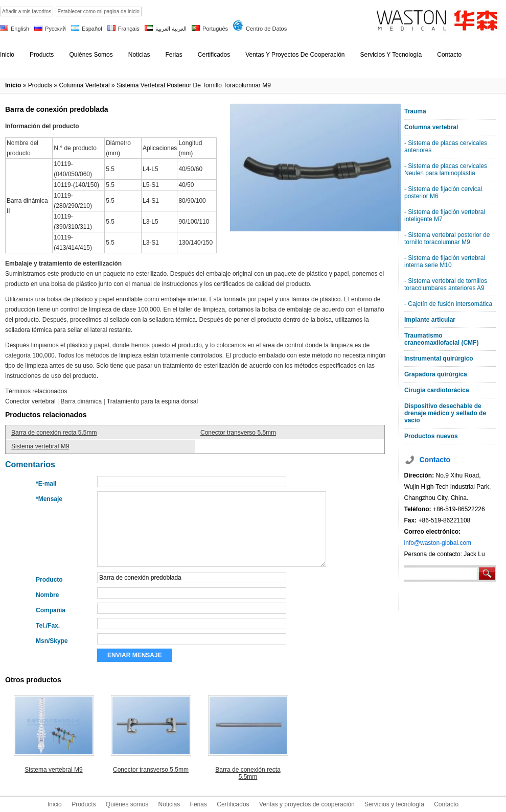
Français (129, 29)
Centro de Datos (266, 29)
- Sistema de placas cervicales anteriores (446, 147)
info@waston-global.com (438, 543)
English (20, 29)
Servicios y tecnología (394, 804)
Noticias (169, 804)
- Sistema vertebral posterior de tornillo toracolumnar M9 (447, 238)
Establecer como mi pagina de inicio (99, 11)
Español (92, 29)
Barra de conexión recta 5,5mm (54, 433)
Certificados (233, 804)
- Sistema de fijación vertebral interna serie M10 (445, 261)
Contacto (446, 804)
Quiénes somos (127, 804)
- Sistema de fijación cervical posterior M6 (443, 193)
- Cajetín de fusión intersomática (448, 304)
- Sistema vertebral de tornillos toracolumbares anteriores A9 (446, 284)
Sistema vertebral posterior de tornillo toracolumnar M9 (194, 85)
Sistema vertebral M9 (40, 446)
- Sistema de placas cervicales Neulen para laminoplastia (446, 170)
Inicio (13, 85)
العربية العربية (171, 29)
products (40, 85)
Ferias (199, 804)
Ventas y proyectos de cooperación (307, 804)
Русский (55, 29)
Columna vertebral (84, 85)
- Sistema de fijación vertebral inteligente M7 (445, 216)
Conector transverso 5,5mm (238, 433)
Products (84, 804)
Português (215, 29)
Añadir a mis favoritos (27, 11)
